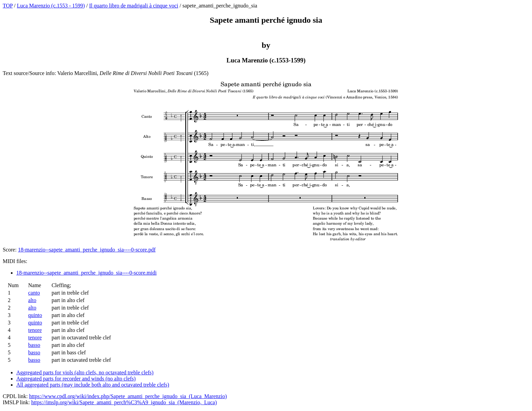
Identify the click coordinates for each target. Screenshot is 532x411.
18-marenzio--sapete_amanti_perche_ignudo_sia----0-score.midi (87, 273)
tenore (35, 330)
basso (34, 345)
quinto (35, 315)
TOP (8, 6)
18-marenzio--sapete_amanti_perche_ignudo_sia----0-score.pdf (87, 250)
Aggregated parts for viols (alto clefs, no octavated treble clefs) (85, 372)
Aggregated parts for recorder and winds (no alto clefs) (76, 379)
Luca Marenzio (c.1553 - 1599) (51, 6)
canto (34, 293)
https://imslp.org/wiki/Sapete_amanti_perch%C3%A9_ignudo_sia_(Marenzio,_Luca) (124, 402)
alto (32, 300)
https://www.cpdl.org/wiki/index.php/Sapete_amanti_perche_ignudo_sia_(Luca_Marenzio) (128, 396)
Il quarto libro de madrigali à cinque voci (134, 6)
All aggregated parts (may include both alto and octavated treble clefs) (93, 385)
